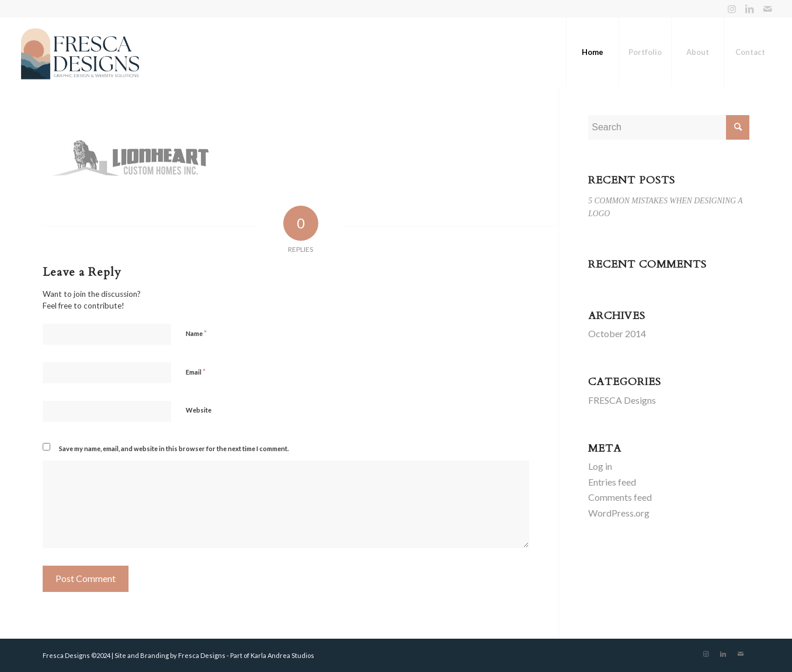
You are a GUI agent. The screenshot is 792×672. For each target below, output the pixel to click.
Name (196, 333)
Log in (600, 466)
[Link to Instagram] (732, 9)
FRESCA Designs (622, 400)
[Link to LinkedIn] (750, 9)
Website (199, 410)
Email (196, 372)
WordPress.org (619, 513)
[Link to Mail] (767, 9)
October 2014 (617, 333)
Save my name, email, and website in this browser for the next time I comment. (174, 448)
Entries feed (612, 482)
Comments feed (620, 497)
